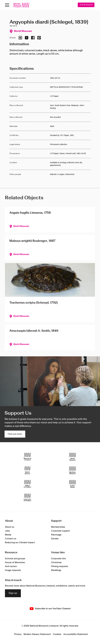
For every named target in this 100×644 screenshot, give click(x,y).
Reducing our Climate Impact (20, 543)
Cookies (57, 634)
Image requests (13, 570)
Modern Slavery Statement (37, 634)
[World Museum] (73, 457)
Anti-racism (11, 566)
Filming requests (60, 566)
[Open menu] (7, 5)
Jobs (7, 531)
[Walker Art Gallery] (27, 484)
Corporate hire (58, 559)
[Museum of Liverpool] (27, 457)
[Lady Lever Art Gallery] (27, 498)
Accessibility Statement (76, 634)
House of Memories (15, 562)
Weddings (56, 570)
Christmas (56, 562)
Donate (55, 539)
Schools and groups (15, 559)
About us (10, 527)
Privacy (18, 634)
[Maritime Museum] (73, 470)
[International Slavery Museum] (27, 470)
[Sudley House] (73, 484)
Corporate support (60, 531)
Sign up (13, 593)
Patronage (56, 535)
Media (8, 535)
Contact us (11, 539)
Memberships (58, 527)
